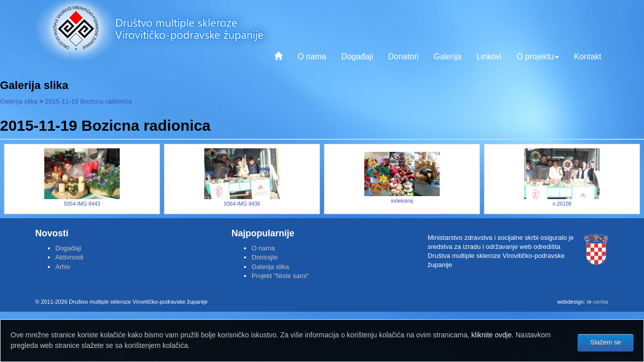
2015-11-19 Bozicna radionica (88, 101)
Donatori (403, 57)
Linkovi (489, 57)
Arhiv (63, 267)
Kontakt (588, 57)
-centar (598, 302)
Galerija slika (19, 101)
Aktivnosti (69, 257)
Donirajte (265, 257)
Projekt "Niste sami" (280, 276)
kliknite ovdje (492, 335)
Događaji (357, 57)
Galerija (448, 57)
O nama (312, 57)
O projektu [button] (538, 57)
